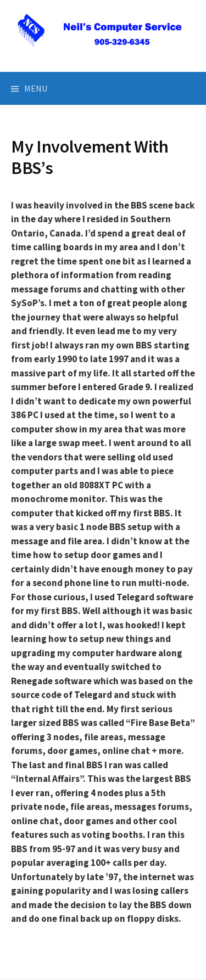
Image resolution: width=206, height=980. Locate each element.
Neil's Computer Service (103, 53)
